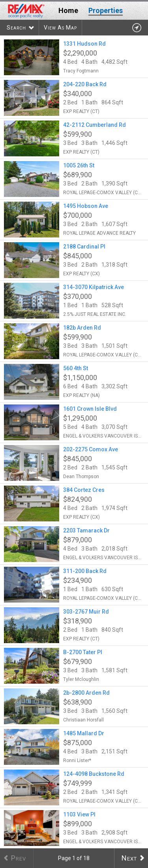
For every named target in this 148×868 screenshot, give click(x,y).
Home (68, 10)
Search (16, 28)
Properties (106, 10)
